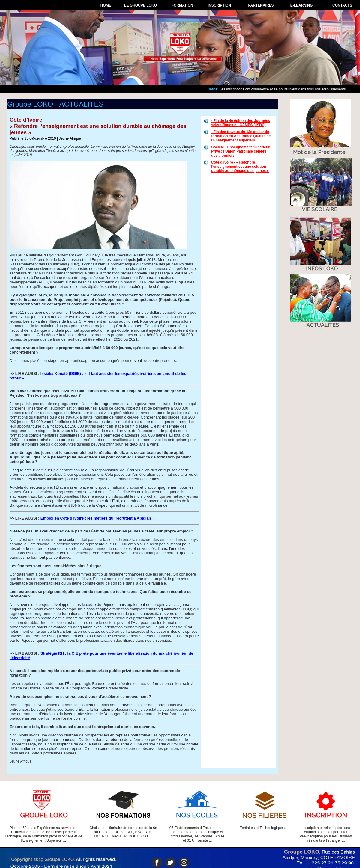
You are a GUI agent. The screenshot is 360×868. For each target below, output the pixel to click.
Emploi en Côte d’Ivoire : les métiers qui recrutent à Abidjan (96, 518)
